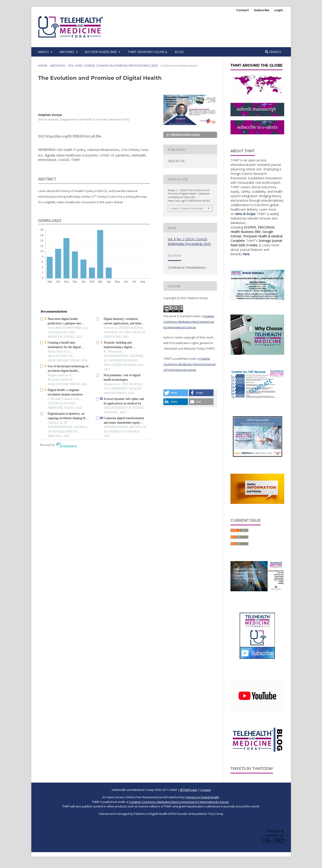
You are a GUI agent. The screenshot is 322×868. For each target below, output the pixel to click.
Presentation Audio (185, 135)
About (44, 52)
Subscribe (262, 10)
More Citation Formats (187, 208)
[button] (176, 393)
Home (43, 66)
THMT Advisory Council (148, 52)
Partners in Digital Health (202, 797)
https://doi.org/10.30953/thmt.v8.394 (73, 136)
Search (273, 52)
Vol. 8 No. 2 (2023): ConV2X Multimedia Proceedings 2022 (113, 66)
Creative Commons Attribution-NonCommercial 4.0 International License (189, 322)
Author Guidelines (101, 52)
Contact (243, 10)
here (246, 254)
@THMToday (189, 790)
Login (279, 10)
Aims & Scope (245, 214)
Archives (67, 52)
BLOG (179, 52)
